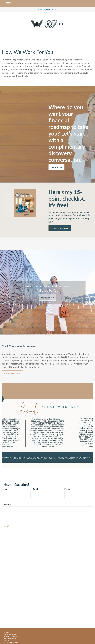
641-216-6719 (13, 635)
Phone (67, 489)
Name (5, 489)
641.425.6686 (13, 637)
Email (36, 489)
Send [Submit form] (7, 526)
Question (6, 505)
